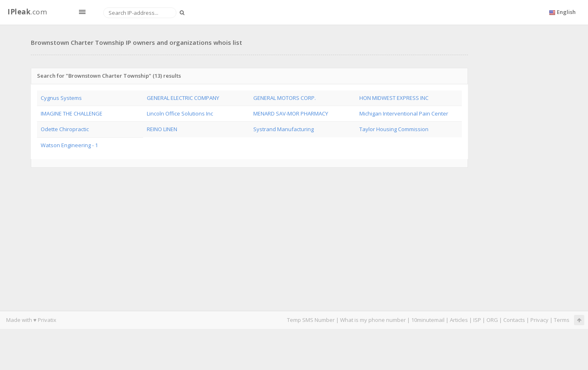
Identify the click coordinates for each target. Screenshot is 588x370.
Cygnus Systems (61, 98)
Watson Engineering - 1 (69, 145)
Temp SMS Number (311, 320)
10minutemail (428, 320)
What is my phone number (373, 320)
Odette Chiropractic (65, 129)
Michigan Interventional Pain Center (404, 113)
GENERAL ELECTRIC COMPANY (183, 98)
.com (27, 12)
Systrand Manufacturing (284, 129)
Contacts (514, 320)
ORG (492, 320)
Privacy (539, 320)
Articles (459, 320)
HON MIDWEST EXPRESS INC (394, 98)
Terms (562, 320)
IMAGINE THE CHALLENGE (72, 113)
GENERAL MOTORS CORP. (285, 98)
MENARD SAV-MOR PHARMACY (291, 113)
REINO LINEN (162, 129)
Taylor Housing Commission (394, 129)
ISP (477, 320)
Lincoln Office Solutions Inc (180, 113)
